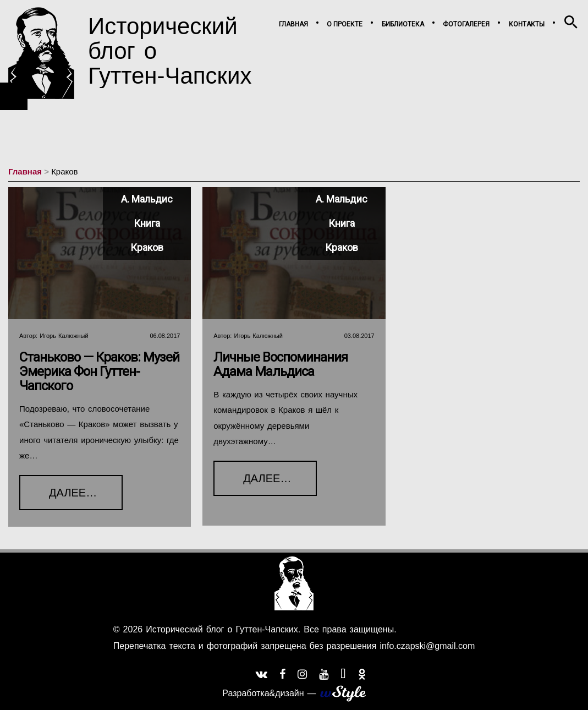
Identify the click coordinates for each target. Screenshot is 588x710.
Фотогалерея (466, 24)
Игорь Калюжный (64, 336)
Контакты (527, 24)
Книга (147, 223)
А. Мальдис (147, 199)
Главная (293, 24)
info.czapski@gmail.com (425, 646)
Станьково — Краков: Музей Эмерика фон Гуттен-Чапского (99, 372)
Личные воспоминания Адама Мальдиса (281, 364)
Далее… (58, 487)
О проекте (345, 24)
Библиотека (403, 24)
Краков (147, 247)
